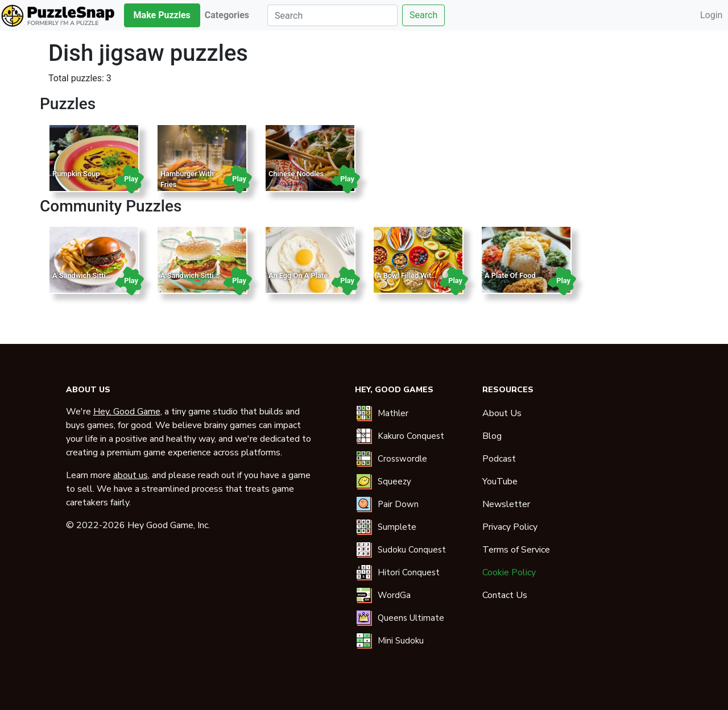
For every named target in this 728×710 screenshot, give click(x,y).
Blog (492, 436)
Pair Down (398, 504)
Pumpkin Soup (76, 174)
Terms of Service (516, 550)
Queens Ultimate (411, 618)
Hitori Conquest (409, 572)
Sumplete (397, 527)
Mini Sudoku (401, 641)
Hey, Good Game (127, 412)
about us (131, 475)
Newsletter (506, 504)
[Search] (332, 15)
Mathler (393, 413)
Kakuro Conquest (411, 436)
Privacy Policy (510, 527)
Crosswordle (402, 459)
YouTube (500, 481)
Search (423, 15)
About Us (502, 413)
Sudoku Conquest (412, 550)
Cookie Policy (509, 572)
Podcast (499, 459)
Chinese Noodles (296, 174)
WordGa (394, 595)
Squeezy (394, 481)
